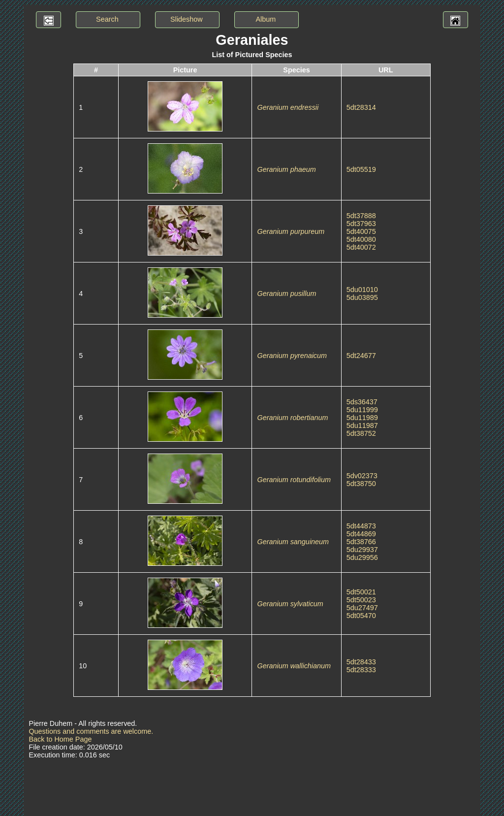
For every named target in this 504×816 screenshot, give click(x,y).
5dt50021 (361, 592)
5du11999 (362, 410)
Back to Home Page (60, 739)
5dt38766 (361, 542)
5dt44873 (361, 526)
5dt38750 (361, 484)
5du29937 (362, 550)
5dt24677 (361, 356)
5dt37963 (361, 224)
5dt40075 (361, 231)
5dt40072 (361, 247)
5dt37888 (361, 216)
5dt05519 (361, 169)
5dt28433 (361, 662)
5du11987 (362, 425)
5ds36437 (362, 402)
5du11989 (362, 418)
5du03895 (362, 297)
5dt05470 (361, 616)
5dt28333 (361, 670)
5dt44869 (361, 534)
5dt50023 (361, 600)
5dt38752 (361, 433)
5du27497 (362, 608)
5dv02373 (362, 476)
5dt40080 (361, 239)
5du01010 (362, 290)
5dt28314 (361, 107)
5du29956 (362, 557)
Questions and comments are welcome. (91, 731)
